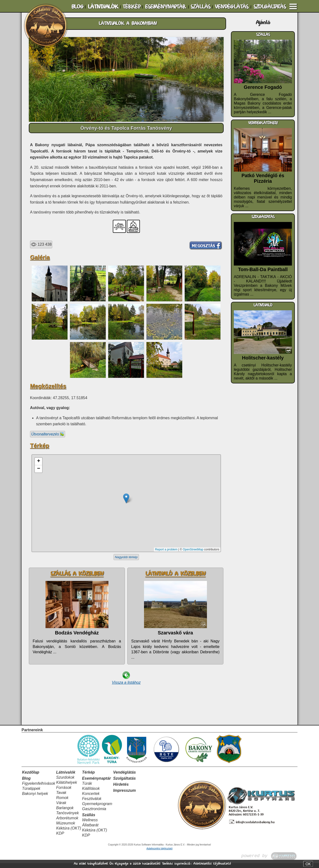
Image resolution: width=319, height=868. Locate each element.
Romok (62, 803)
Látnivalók (66, 777)
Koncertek (91, 798)
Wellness (90, 825)
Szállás (89, 820)
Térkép (88, 777)
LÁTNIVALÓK (103, 7)
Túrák (87, 788)
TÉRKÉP (131, 7)
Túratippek (31, 793)
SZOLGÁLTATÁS (270, 7)
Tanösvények (68, 818)
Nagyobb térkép (126, 557)
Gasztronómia (94, 814)
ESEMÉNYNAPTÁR (165, 7)
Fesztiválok (92, 803)
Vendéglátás (125, 777)
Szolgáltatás (125, 783)
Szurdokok (65, 782)
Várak (61, 808)
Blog (26, 783)
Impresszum (125, 795)
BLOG (77, 7)
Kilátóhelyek (67, 787)
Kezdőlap (31, 777)
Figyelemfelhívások (39, 788)
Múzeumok (66, 828)
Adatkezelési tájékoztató (212, 864)
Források (64, 792)
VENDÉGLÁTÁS (232, 7)
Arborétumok (67, 823)
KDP (60, 838)
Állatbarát (90, 830)
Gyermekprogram (97, 809)
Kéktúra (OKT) (69, 833)
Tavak (61, 797)
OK (308, 864)
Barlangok (65, 813)
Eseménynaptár (96, 783)
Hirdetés (121, 789)
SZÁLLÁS (200, 7)
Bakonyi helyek (35, 798)
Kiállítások (91, 793)
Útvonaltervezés (48, 434)
